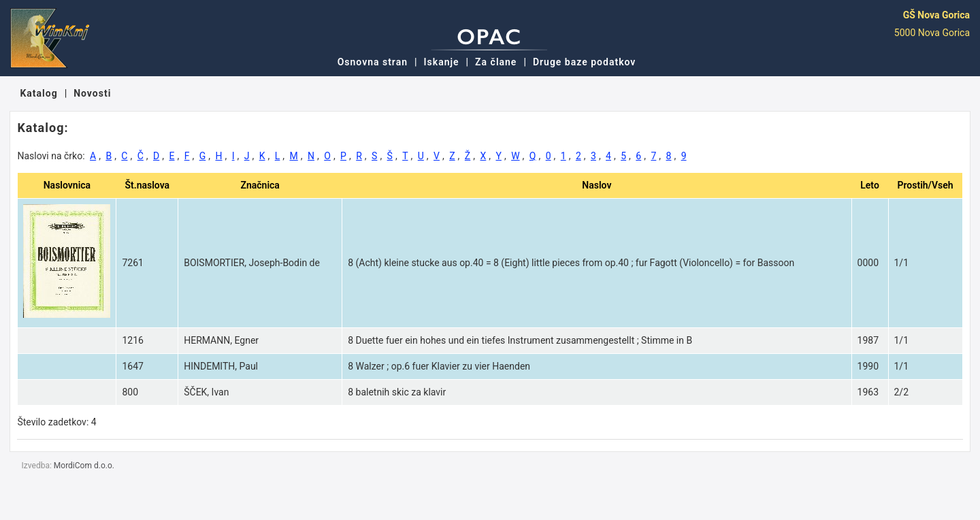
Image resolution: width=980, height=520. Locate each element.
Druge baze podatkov (584, 62)
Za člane (496, 62)
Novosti (92, 93)
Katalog (38, 93)
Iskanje (442, 62)
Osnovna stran (373, 62)
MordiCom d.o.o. (84, 466)
